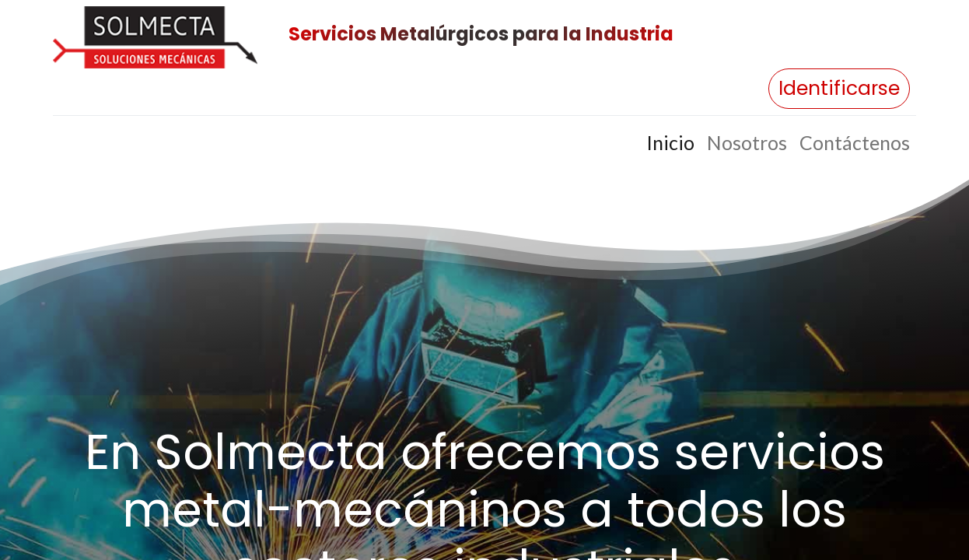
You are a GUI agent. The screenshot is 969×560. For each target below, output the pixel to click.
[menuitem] (670, 143)
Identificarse (839, 88)
